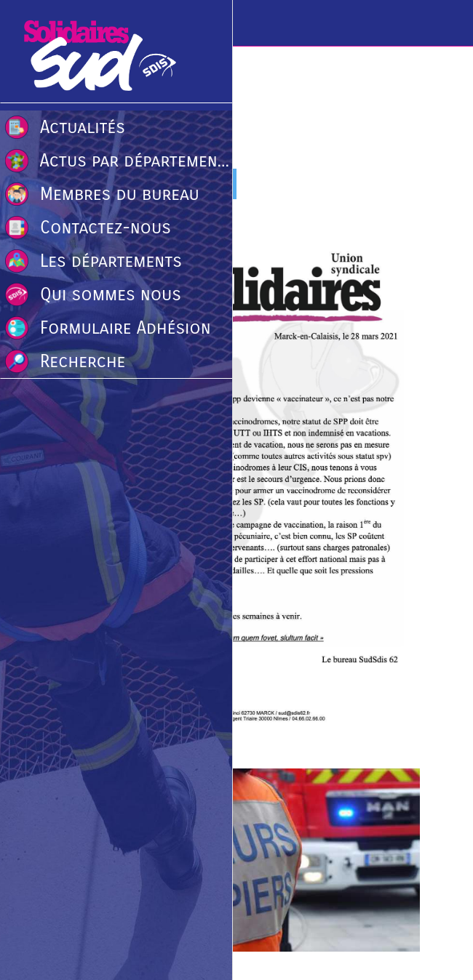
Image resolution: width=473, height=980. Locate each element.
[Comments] (402, 185)
